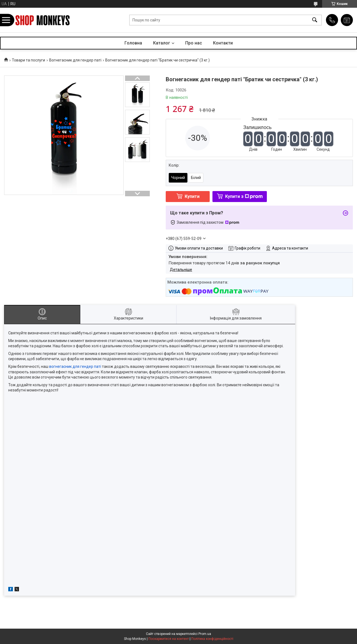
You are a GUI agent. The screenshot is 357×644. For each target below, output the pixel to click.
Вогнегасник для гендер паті (75, 60)
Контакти (223, 43)
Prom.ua (205, 634)
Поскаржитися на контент (169, 639)
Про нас (194, 43)
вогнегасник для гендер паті (75, 366)
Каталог (162, 43)
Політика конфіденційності (212, 639)
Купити (192, 196)
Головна (133, 43)
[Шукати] (315, 20)
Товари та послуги (28, 60)
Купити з (244, 196)
